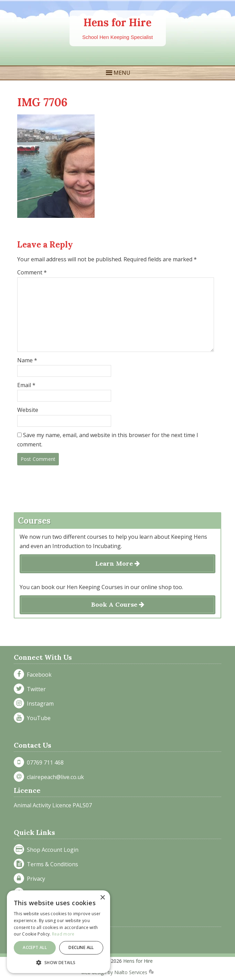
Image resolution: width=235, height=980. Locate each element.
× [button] (102, 898)
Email (26, 385)
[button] (58, 963)
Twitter (35, 689)
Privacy (35, 879)
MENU (122, 73)
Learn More (117, 563)
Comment (32, 272)
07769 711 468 (44, 762)
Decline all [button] (81, 947)
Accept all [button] (35, 947)
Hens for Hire (117, 22)
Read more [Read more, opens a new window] (63, 934)
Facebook (38, 675)
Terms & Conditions (51, 864)
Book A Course (118, 604)
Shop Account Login (51, 850)
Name (27, 360)
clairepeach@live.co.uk (54, 777)
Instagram (39, 704)
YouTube (37, 718)
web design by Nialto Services (117, 972)
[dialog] (58, 932)
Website (28, 410)
